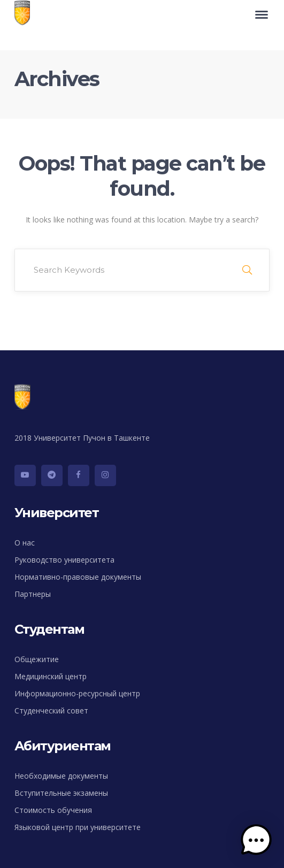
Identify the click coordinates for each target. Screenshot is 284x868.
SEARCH (247, 270)
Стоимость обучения (53, 810)
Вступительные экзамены (61, 793)
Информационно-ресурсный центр (77, 693)
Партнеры (33, 594)
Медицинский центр (51, 676)
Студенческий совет (51, 710)
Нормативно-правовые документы (78, 577)
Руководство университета (64, 560)
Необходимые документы (61, 776)
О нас (25, 543)
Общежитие (37, 659)
